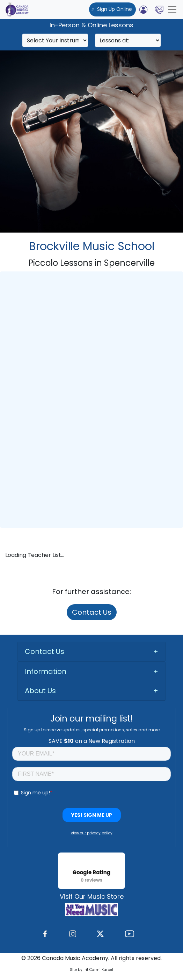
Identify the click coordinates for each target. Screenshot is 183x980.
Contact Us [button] (45, 651)
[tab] (91, 652)
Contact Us (92, 612)
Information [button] (46, 671)
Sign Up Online (112, 9)
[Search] (55, 40)
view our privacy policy (92, 833)
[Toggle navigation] (172, 9)
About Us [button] (40, 691)
